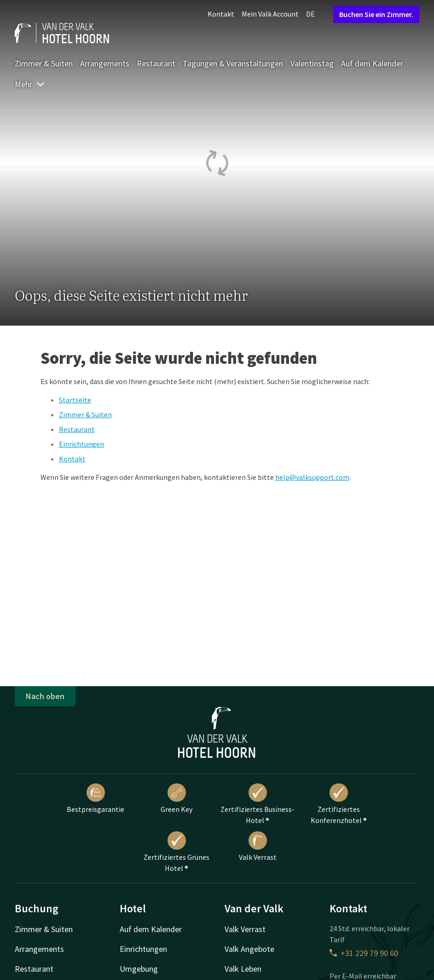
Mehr (30, 84)
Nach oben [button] (45, 696)
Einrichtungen (81, 444)
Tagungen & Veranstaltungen (233, 63)
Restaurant (156, 63)
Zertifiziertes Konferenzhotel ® (339, 804)
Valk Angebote (249, 949)
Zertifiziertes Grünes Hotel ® (176, 852)
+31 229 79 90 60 (364, 953)
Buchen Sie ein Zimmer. (376, 14)
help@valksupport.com (312, 477)
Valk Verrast (258, 846)
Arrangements (105, 63)
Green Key (176, 799)
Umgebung (139, 969)
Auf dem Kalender (372, 63)
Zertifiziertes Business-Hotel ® (258, 804)
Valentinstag (312, 63)
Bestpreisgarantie (95, 799)
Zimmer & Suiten (44, 63)
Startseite (75, 400)
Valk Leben (243, 969)
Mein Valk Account (270, 14)
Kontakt (221, 14)
